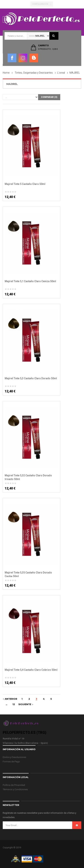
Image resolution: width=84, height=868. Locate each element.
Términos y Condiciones (15, 789)
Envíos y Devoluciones (14, 757)
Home (6, 73)
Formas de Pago (11, 762)
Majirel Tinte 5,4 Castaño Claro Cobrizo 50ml (31, 670)
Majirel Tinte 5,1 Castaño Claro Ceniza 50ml (30, 281)
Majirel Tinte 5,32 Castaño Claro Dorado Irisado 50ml (28, 477)
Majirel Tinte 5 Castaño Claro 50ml (25, 184)
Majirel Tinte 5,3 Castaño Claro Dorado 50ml (31, 378)
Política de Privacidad (14, 785)
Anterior (10, 699)
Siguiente (26, 704)
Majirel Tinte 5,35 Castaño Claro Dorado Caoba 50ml (28, 574)
